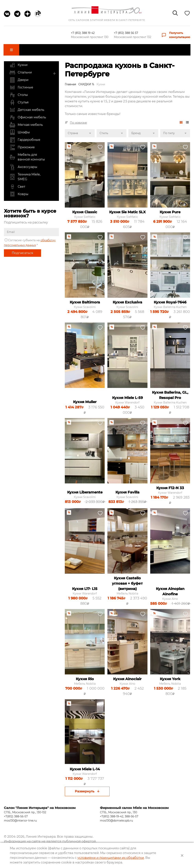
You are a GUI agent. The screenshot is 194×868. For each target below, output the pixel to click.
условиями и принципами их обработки (111, 858)
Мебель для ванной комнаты (27, 154)
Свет (17, 184)
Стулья (19, 100)
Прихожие (22, 145)
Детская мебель (27, 107)
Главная (70, 81)
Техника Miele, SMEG (25, 174)
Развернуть (87, 788)
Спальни (21, 70)
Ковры (19, 191)
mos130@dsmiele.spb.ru (116, 815)
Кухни (18, 62)
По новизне (78, 120)
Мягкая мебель (26, 122)
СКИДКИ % (86, 81)
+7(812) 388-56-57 (16, 811)
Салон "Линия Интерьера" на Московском (40, 802)
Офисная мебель (28, 115)
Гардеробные (25, 137)
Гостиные (21, 85)
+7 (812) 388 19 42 (83, 33)
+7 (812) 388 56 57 (126, 33)
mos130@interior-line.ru (20, 815)
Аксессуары (23, 164)
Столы (19, 92)
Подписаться (22, 250)
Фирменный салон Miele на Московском (134, 802)
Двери (19, 77)
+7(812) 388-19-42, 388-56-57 (119, 811)
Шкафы (20, 130)
